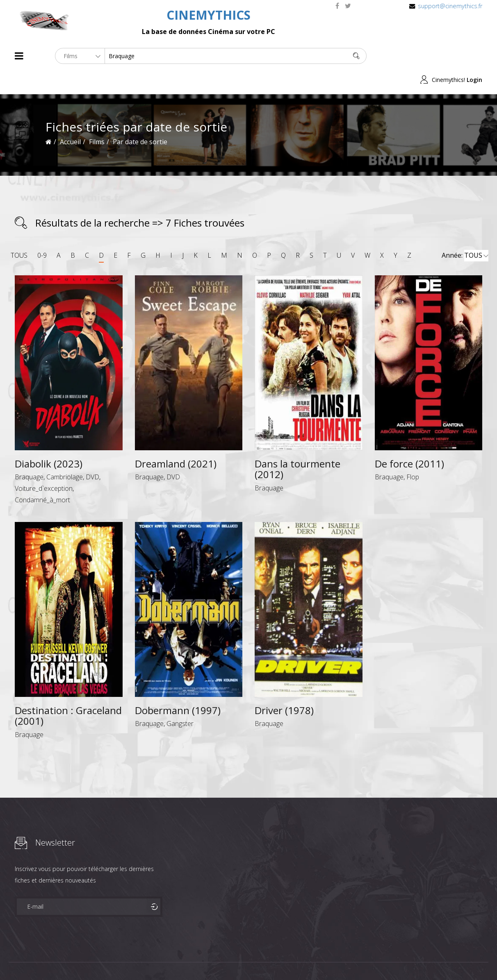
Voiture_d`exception (44, 465)
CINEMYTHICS (209, 15)
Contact (154, 959)
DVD (92, 453)
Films (40, 959)
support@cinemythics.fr (450, 6)
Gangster (180, 700)
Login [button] (474, 56)
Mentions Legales (112, 959)
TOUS (19, 231)
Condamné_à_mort (42, 476)
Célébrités (68, 959)
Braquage (29, 453)
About (17, 959)
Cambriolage (65, 453)
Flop (413, 453)
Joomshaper (319, 958)
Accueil (70, 118)
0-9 (42, 231)
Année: (465, 232)
